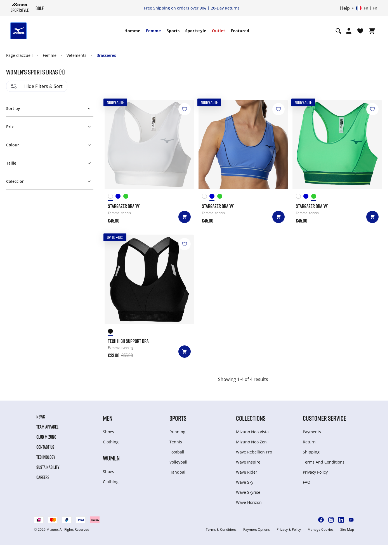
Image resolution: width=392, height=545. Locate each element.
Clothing (111, 442)
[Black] (112, 332)
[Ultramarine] (119, 197)
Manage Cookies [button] (321, 530)
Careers (43, 477)
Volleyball (178, 462)
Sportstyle (196, 31)
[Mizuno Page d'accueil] (20, 8)
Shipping (311, 452)
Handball (178, 472)
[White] (112, 197)
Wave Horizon (249, 502)
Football (177, 452)
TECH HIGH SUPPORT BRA (128, 341)
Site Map (347, 530)
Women (111, 458)
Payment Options (257, 530)
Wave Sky (245, 482)
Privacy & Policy (289, 530)
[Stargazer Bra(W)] (149, 144)
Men (108, 418)
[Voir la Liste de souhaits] (360, 31)
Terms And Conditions (324, 462)
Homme (132, 31)
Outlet (219, 31)
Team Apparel (47, 427)
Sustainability (48, 467)
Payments (312, 432)
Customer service (324, 418)
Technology (46, 457)
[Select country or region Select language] (367, 8)
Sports (173, 31)
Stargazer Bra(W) (124, 206)
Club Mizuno (46, 437)
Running (177, 432)
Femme (154, 31)
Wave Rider (247, 472)
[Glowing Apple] (127, 197)
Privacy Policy (315, 472)
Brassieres (106, 55)
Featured (240, 31)
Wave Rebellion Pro (254, 452)
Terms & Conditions (221, 530)
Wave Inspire (248, 462)
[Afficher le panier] (372, 31)
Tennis (176, 442)
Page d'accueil (19, 55)
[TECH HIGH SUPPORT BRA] (149, 279)
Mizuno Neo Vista (252, 432)
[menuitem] (132, 31)
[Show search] (338, 31)
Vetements (76, 55)
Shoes (108, 432)
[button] (49, 107)
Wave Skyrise (248, 492)
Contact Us (45, 447)
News (41, 417)
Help (345, 8)
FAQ (307, 482)
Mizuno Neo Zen (251, 442)
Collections (251, 418)
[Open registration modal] (349, 31)
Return (309, 442)
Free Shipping (157, 8)
